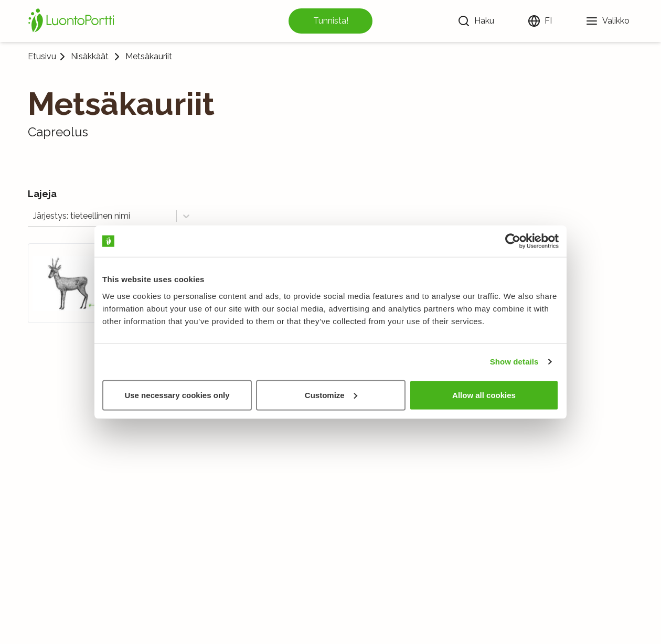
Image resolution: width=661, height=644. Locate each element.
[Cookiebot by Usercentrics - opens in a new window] (513, 241)
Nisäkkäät (90, 57)
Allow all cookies (484, 395)
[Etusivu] (73, 21)
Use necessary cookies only (177, 395)
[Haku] (476, 21)
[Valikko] (607, 21)
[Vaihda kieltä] (540, 21)
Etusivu (42, 56)
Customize (331, 395)
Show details (514, 362)
